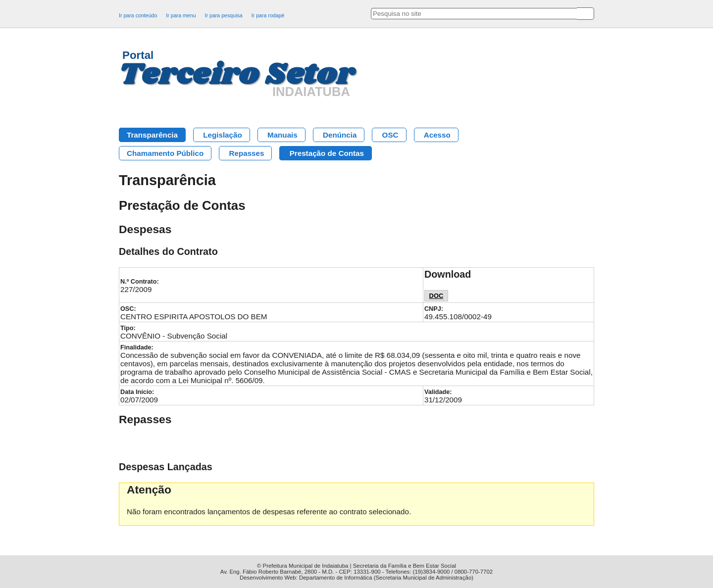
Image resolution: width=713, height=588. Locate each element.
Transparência (152, 135)
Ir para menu (181, 15)
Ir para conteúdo (138, 15)
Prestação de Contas (327, 153)
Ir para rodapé (268, 15)
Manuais (282, 135)
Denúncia (340, 135)
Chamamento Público (165, 153)
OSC (390, 135)
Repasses (247, 153)
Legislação (223, 135)
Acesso (437, 135)
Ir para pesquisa (224, 15)
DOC (436, 296)
